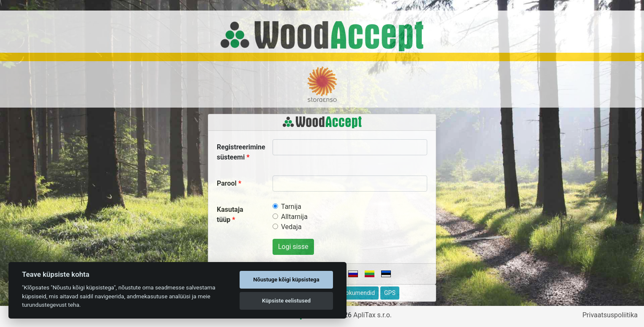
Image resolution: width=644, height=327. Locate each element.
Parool (227, 183)
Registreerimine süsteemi (241, 152)
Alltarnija (294, 217)
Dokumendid (358, 293)
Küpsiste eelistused (286, 301)
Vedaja (291, 227)
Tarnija (291, 207)
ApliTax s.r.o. (372, 315)
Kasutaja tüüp (230, 215)
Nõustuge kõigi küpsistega (286, 280)
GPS (390, 293)
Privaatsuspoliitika (610, 315)
